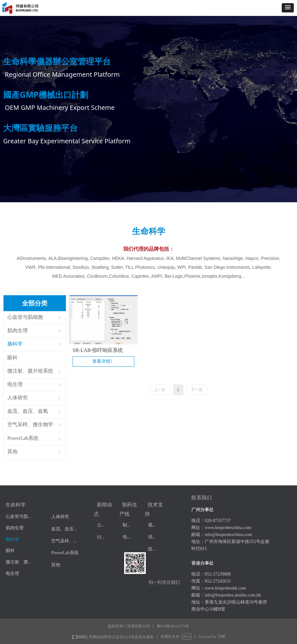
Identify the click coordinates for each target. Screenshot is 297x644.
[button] (288, 8)
